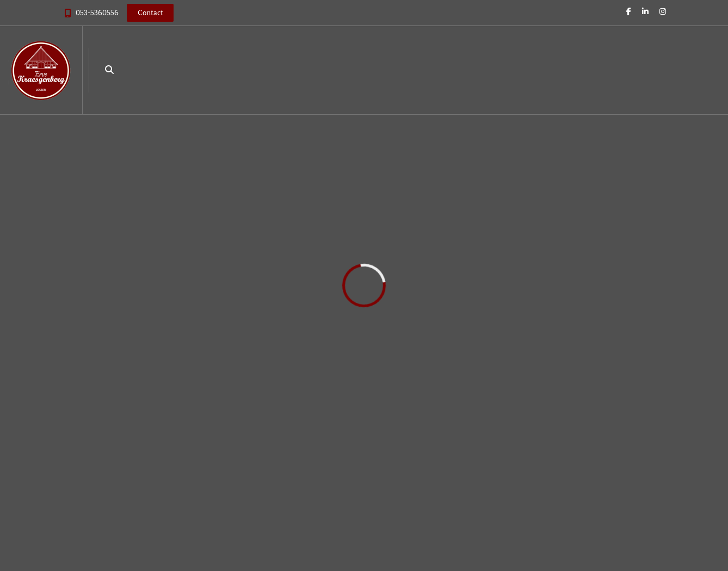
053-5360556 (97, 13)
